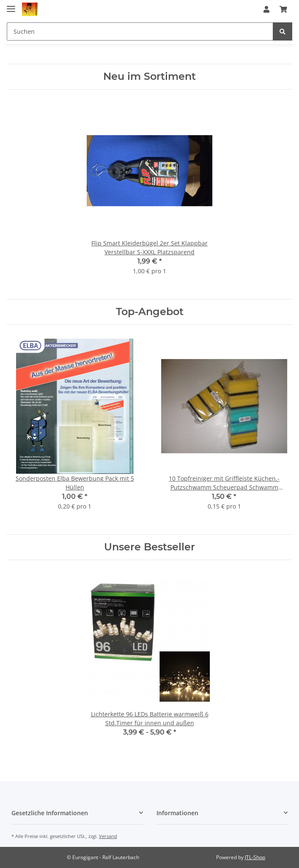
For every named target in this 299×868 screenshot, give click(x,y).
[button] (266, 9)
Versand (108, 836)
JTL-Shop (255, 857)
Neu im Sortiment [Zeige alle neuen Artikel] (149, 76)
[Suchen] (140, 31)
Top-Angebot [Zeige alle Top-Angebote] (150, 312)
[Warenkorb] (283, 9)
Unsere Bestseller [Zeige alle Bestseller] (149, 547)
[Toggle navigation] (11, 5)
